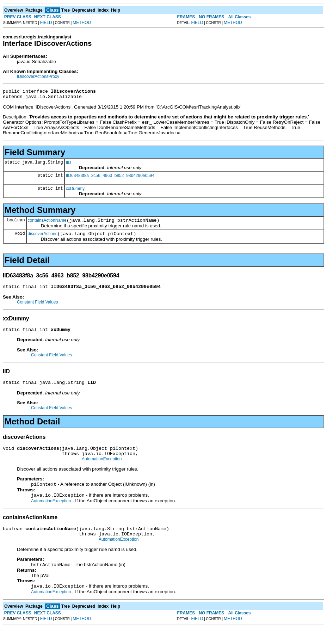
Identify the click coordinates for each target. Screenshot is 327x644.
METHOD (82, 23)
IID (69, 165)
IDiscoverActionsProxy (38, 76)
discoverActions (43, 238)
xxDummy (75, 191)
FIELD (46, 23)
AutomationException (102, 470)
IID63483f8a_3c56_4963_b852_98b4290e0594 (110, 178)
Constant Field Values (38, 307)
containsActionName (47, 223)
